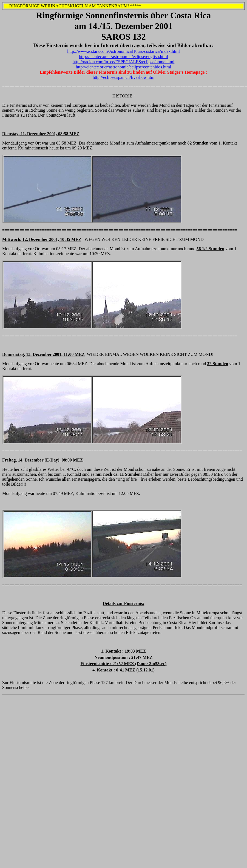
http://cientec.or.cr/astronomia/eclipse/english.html (123, 57)
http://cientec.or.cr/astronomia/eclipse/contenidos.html (124, 67)
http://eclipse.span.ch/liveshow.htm (123, 77)
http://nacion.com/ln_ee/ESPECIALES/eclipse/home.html (124, 62)
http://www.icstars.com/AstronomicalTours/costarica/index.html (123, 51)
